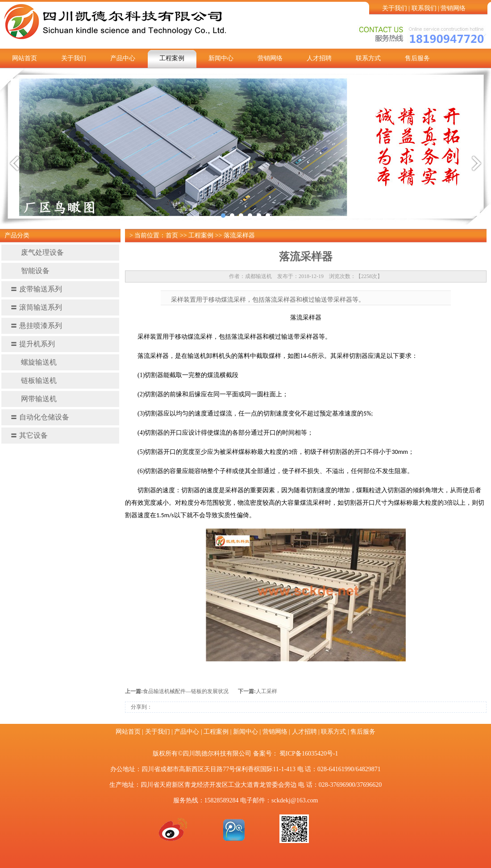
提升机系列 (33, 344)
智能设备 (30, 271)
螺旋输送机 (33, 362)
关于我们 (395, 8)
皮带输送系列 (36, 289)
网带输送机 (33, 399)
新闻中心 (221, 58)
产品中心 (123, 58)
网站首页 (25, 58)
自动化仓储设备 (40, 417)
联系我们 (424, 8)
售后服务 (417, 58)
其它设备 (29, 435)
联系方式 (368, 58)
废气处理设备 (37, 252)
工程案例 (172, 58)
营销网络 (453, 8)
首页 (172, 235)
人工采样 (266, 691)
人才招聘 (319, 58)
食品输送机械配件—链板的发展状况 (186, 691)
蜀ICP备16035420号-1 (309, 754)
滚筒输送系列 (36, 307)
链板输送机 (33, 380)
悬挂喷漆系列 (36, 326)
